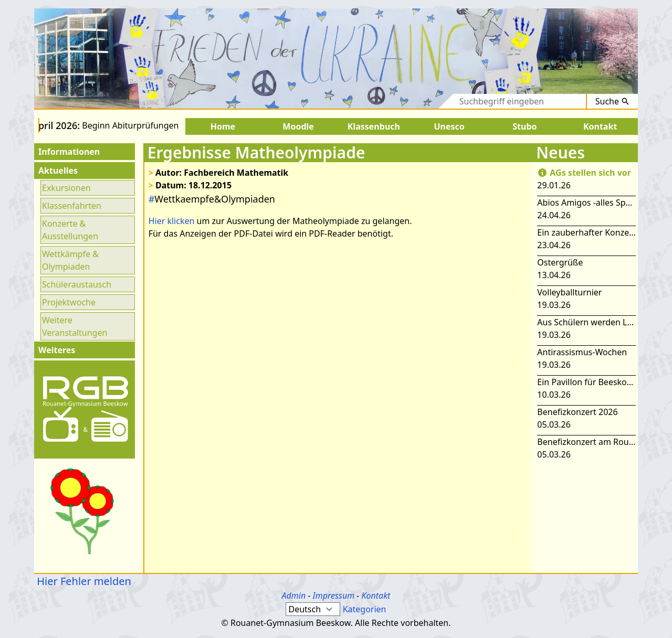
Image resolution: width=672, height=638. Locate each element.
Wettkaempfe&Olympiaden (212, 199)
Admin (294, 596)
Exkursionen (66, 188)
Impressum (334, 596)
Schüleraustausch (77, 284)
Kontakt (376, 596)
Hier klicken (172, 221)
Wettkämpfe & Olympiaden (70, 260)
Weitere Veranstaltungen (75, 326)
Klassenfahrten (72, 206)
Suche (612, 101)
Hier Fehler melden (83, 581)
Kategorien (365, 609)
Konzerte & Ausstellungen (70, 230)
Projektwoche (69, 302)
